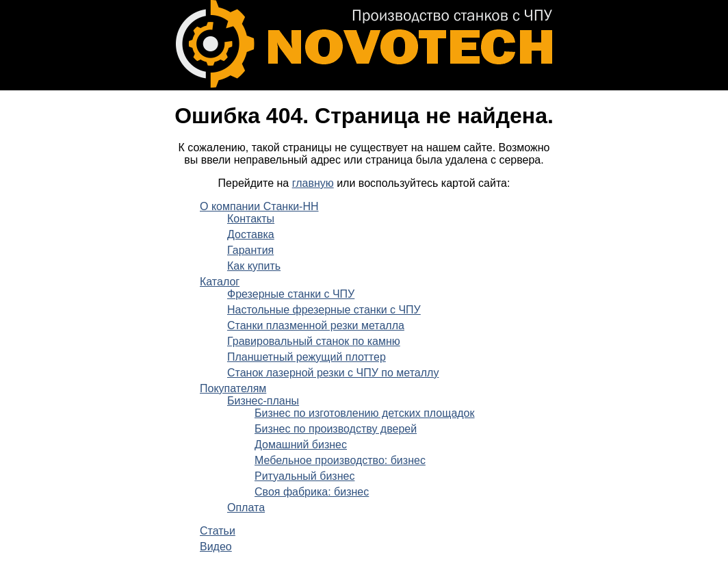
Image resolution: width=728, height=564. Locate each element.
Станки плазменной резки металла (316, 325)
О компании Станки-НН (259, 206)
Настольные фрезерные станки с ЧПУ (324, 310)
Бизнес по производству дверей (336, 429)
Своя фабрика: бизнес (312, 492)
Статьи (218, 531)
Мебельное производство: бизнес (340, 460)
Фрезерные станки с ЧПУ (291, 294)
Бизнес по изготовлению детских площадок (365, 413)
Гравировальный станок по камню (314, 341)
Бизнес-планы (263, 401)
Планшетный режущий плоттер (307, 357)
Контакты (251, 219)
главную (313, 183)
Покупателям (233, 388)
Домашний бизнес (301, 445)
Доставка (251, 234)
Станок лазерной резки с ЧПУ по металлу (333, 373)
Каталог (220, 282)
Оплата (246, 508)
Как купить (254, 266)
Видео (216, 547)
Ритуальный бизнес (304, 476)
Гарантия (250, 250)
